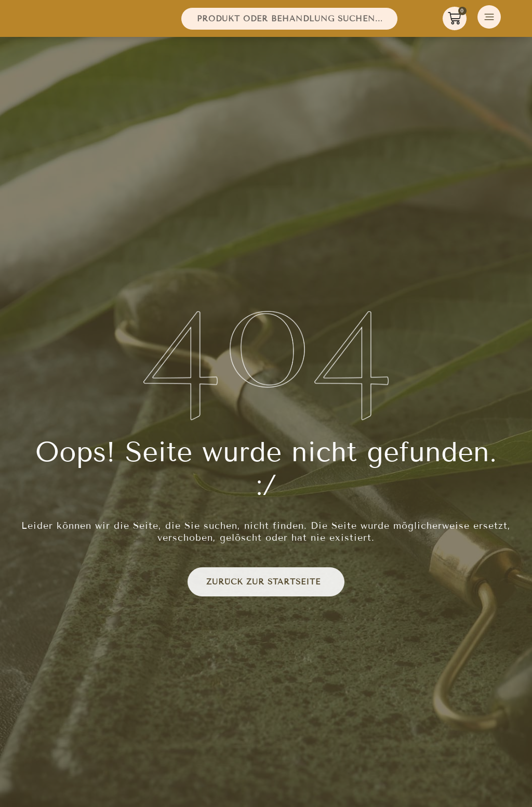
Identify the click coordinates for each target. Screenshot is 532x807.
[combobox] (289, 21)
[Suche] (402, 21)
